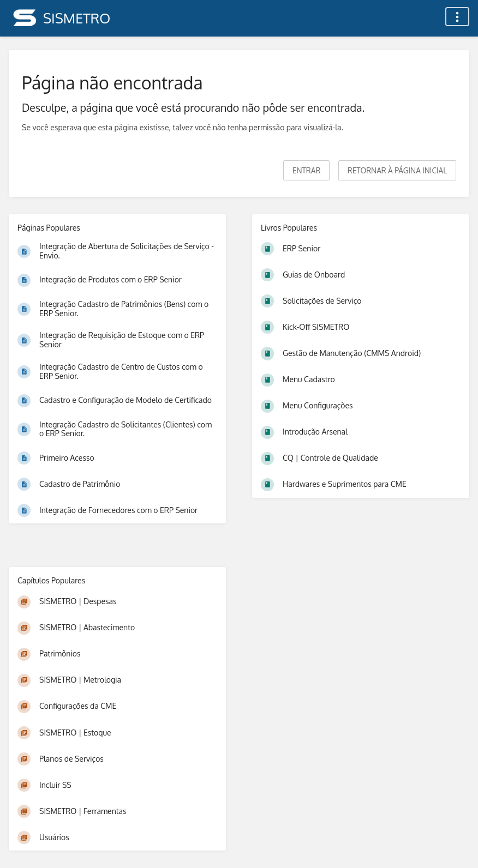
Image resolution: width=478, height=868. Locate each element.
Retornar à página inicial (397, 170)
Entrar (306, 170)
